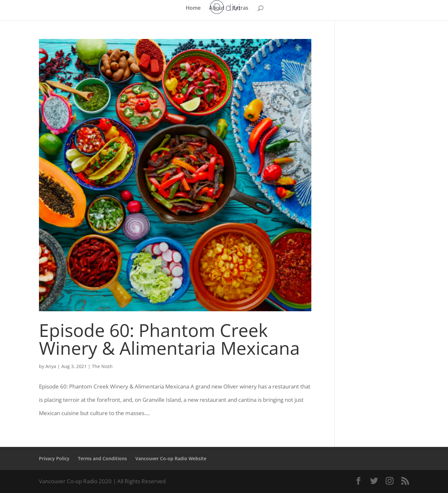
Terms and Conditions (102, 458)
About (217, 8)
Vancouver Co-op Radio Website (171, 458)
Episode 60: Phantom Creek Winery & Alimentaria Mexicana (169, 339)
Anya (51, 366)
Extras (241, 8)
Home (193, 8)
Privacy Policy (54, 458)
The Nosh (102, 366)
